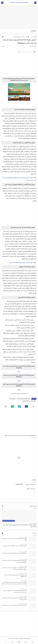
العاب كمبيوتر (26, 401)
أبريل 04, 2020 (23, 597)
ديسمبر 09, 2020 (23, 574)
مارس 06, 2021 (23, 589)
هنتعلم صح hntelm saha (19, 3)
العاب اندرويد (12, 399)
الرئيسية (34, 37)
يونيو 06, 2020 (23, 581)
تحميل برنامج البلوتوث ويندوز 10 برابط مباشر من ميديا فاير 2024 (14, 540)
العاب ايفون (33, 401)
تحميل (19, 372)
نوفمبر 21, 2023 (32, 523)
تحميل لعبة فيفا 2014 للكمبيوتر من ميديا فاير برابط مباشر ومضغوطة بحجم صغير (14, 561)
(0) (3, 46)
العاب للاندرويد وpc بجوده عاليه (21, 37)
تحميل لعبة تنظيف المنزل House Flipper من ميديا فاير (15, 546)
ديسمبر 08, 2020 (23, 537)
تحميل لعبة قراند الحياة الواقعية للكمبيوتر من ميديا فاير (15, 553)
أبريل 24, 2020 (23, 544)
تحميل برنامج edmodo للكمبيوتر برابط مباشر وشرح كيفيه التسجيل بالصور (14, 599)
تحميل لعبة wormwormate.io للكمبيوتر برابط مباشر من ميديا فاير (20, 526)
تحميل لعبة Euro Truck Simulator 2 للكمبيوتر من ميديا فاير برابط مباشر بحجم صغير (15, 592)
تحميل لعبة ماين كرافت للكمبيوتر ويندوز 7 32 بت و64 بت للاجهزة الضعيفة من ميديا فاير (15, 569)
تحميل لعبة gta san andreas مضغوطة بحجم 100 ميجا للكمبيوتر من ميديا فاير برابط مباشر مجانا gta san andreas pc (14, 584)
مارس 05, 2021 (23, 559)
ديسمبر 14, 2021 (23, 566)
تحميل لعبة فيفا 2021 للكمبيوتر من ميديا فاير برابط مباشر (14, 605)
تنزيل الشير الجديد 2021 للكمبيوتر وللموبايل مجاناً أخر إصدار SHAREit (16, 576)
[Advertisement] (19, 17)
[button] (26, 406)
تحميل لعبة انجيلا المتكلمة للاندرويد (19, 263)
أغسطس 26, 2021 (22, 552)
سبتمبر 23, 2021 (23, 604)
